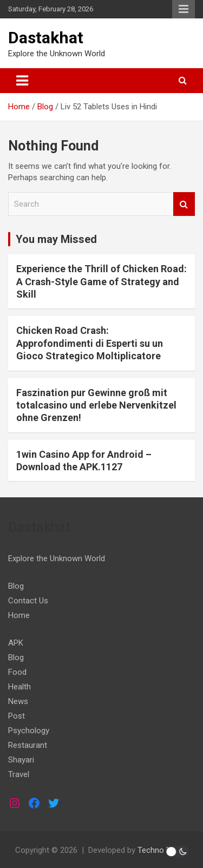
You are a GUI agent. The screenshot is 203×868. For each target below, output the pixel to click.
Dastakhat (46, 38)
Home (19, 615)
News (18, 701)
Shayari (21, 760)
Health (19, 687)
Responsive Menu (184, 9)
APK (16, 643)
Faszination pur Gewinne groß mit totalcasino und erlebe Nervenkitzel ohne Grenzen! (96, 405)
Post (17, 716)
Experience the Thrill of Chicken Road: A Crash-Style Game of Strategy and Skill (101, 281)
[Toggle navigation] (22, 81)
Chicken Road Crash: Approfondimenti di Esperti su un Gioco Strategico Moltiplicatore (90, 343)
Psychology (29, 731)
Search (184, 204)
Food (17, 672)
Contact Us (28, 601)
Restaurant (28, 745)
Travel (19, 774)
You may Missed (56, 239)
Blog (16, 586)
